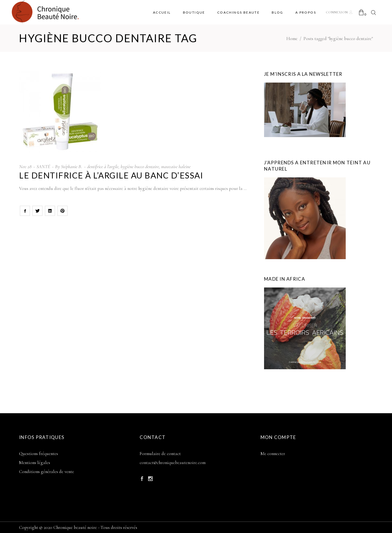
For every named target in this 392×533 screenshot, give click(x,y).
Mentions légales (35, 463)
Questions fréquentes (39, 454)
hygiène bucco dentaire (140, 166)
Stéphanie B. (72, 166)
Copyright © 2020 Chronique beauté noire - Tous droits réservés (78, 527)
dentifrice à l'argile (103, 166)
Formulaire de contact (160, 454)
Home (292, 39)
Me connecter (273, 454)
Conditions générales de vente (47, 472)
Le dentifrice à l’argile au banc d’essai (111, 175)
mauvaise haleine (176, 166)
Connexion (337, 12)
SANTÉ (43, 166)
